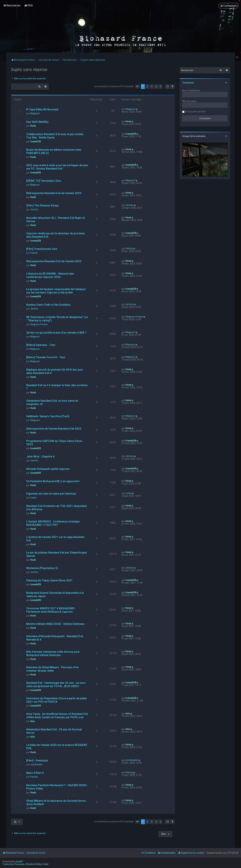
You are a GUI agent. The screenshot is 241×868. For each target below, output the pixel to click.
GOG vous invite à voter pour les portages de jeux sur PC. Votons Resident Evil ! (57, 167)
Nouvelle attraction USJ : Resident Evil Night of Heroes (56, 219)
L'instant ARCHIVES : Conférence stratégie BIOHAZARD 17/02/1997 (53, 523)
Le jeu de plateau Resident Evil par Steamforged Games (56, 554)
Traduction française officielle (18, 864)
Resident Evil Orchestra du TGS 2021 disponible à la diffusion (57, 507)
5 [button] (160, 86)
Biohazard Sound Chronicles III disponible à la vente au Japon (55, 594)
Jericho (34, 209)
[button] (137, 86)
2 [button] (147, 86)
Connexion (188, 83)
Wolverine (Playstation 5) (42, 568)
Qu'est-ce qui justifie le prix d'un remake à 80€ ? (56, 332)
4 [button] (156, 86)
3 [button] (152, 86)
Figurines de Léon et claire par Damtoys (51, 493)
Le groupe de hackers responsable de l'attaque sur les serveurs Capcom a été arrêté (56, 291)
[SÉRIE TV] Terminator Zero (44, 181)
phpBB (19, 861)
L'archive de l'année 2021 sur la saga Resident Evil (55, 538)
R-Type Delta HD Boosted (42, 109)
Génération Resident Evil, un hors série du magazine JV (52, 402)
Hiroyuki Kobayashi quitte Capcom (48, 469)
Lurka (33, 497)
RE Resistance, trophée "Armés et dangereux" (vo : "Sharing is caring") (57, 319)
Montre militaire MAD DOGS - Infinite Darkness (55, 624)
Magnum (35, 113)
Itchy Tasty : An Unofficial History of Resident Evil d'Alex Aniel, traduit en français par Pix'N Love (57, 715)
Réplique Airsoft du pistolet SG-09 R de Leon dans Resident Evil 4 (54, 371)
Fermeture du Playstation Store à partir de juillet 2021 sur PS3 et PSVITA (56, 700)
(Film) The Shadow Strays (43, 205)
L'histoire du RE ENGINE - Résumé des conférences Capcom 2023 (50, 275)
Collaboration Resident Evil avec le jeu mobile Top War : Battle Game (55, 136)
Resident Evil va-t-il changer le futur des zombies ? (57, 387)
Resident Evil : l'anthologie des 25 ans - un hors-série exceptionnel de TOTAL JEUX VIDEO (56, 684)
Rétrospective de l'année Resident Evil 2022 (54, 428)
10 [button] (167, 86)
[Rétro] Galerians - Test (41, 345)
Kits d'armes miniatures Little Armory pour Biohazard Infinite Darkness (53, 653)
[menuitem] (29, 5)
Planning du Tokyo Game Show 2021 (49, 580)
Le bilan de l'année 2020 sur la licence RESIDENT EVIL (57, 746)
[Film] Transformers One (42, 249)
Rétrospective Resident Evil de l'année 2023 (54, 261)
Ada (32, 721)
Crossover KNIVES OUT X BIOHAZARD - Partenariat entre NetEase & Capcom (51, 610)
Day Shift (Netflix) (37, 122)
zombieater (36, 764)
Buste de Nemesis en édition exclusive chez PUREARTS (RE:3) (54, 151)
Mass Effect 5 (35, 773)
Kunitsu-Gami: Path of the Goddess (48, 304)
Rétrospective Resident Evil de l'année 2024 (54, 193)
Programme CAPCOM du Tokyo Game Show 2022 (54, 442)
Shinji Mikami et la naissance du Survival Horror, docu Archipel (56, 802)
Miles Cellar (43, 864)
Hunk (33, 126)
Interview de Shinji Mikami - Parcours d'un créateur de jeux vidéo (52, 669)
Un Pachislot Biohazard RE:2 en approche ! (53, 481)
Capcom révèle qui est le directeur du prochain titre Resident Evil (56, 235)
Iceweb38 (35, 141)
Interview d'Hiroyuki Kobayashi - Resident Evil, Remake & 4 (55, 638)
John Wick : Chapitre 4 (40, 456)
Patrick (34, 253)
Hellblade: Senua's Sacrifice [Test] (48, 416)
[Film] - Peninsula (37, 760)
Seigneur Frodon (39, 324)
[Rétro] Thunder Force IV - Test (46, 357)
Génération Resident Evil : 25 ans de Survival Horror (54, 731)
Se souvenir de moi (195, 111)
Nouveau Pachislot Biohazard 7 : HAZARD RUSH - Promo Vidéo (57, 787)
